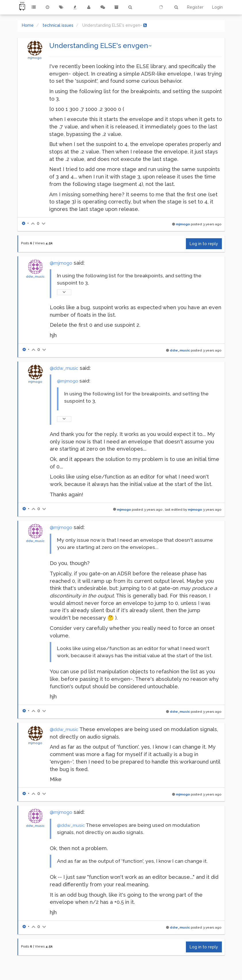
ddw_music (35, 276)
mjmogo (35, 58)
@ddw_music (64, 368)
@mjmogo (61, 263)
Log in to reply (204, 244)
